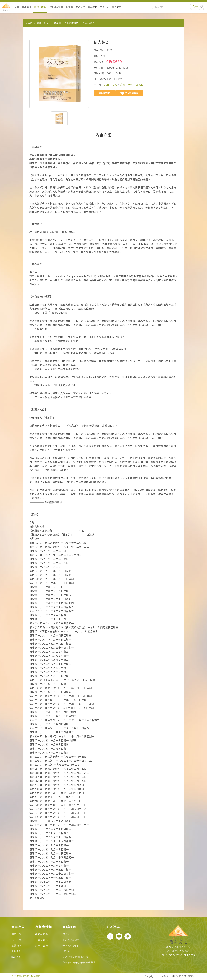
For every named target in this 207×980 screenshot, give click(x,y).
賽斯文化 (68, 934)
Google (139, 85)
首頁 (17, 7)
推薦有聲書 (42, 940)
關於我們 (80, 7)
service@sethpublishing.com (179, 955)
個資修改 (16, 934)
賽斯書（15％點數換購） (68, 23)
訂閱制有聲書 (56, 7)
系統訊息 (16, 946)
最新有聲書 (42, 934)
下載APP (105, 7)
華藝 (130, 85)
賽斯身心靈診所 (71, 940)
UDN (106, 85)
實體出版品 (40, 7)
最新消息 (27, 7)
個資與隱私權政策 (20, 976)
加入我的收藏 (129, 93)
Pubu (114, 85)
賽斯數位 (68, 951)
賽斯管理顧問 (70, 946)
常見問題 (117, 7)
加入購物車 (104, 93)
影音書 (69, 7)
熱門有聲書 (42, 946)
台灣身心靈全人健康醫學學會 (79, 963)
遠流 (123, 85)
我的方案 (16, 940)
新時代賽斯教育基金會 (75, 957)
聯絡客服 (93, 7)
